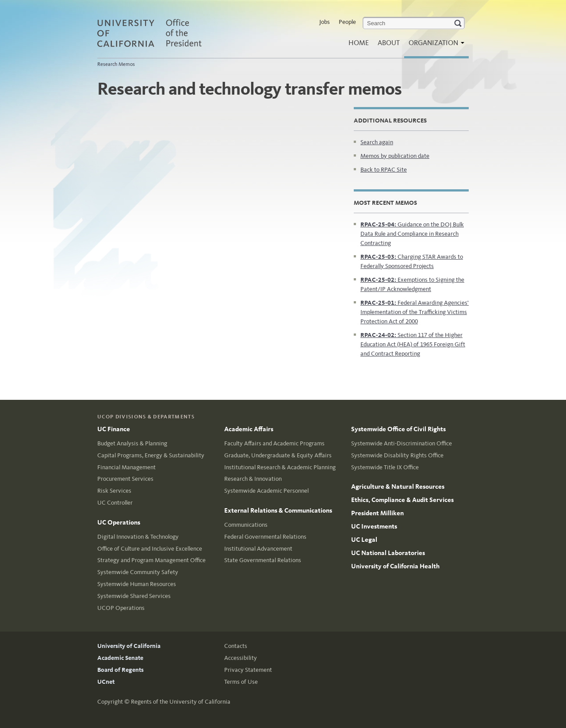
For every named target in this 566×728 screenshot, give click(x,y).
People (347, 22)
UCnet (106, 682)
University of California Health (395, 566)
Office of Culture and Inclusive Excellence (150, 549)
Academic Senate (120, 658)
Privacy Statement (248, 670)
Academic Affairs (249, 429)
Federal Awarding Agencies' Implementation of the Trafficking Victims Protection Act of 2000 (415, 312)
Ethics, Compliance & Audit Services (402, 500)
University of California (129, 646)
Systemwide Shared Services (134, 596)
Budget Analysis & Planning (132, 443)
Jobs (325, 22)
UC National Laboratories (388, 553)
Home (359, 43)
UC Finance (114, 429)
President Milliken (377, 513)
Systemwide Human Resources (137, 584)
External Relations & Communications (278, 510)
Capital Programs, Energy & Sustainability (151, 455)
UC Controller (115, 503)
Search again (377, 142)
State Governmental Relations (263, 560)
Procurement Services (125, 479)
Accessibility (241, 658)
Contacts (236, 646)
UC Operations (119, 522)
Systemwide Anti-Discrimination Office (402, 443)
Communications (246, 525)
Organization (434, 45)
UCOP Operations (121, 608)
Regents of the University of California (181, 702)
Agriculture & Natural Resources (398, 487)
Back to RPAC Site (384, 170)
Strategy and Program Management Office (151, 560)
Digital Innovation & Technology (138, 537)
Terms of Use (241, 682)
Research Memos (116, 64)
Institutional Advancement (258, 549)
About (389, 43)
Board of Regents (120, 670)
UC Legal (364, 540)
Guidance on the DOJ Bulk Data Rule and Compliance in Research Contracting (412, 234)
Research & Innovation (253, 479)
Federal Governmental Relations (265, 537)
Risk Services (114, 491)
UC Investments (374, 526)
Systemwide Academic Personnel (266, 491)
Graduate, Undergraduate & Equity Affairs (278, 455)
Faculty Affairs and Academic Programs (274, 443)
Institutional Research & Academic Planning (280, 467)
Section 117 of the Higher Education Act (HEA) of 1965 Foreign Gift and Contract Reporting (413, 344)
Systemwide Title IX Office (385, 467)
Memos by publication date (395, 156)
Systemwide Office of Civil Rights (398, 429)
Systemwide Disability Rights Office (397, 455)
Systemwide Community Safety (138, 572)
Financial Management (126, 467)
